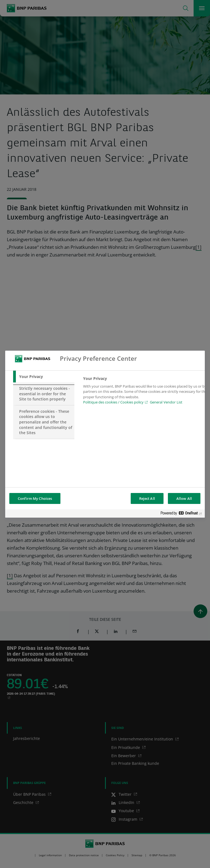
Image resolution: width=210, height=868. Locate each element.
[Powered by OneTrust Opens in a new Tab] (181, 514)
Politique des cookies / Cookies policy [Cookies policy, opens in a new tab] (113, 402)
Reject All (147, 498)
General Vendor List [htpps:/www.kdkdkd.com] (166, 402)
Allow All (184, 498)
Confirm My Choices (35, 498)
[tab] (44, 377)
